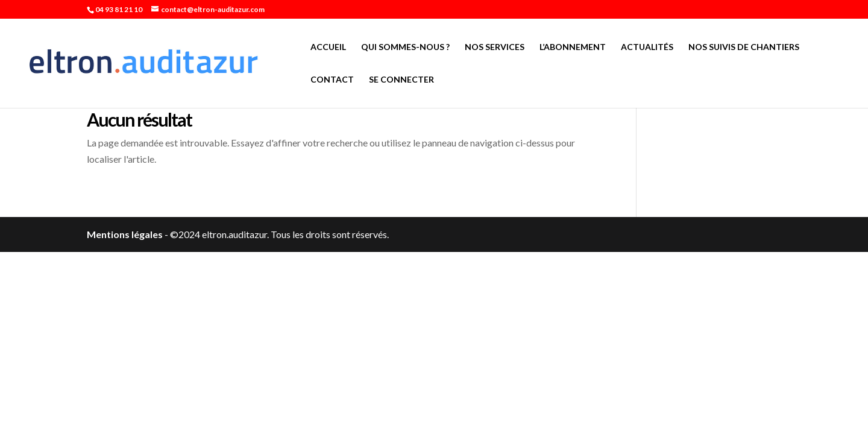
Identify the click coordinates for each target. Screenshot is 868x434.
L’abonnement (573, 47)
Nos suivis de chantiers (744, 47)
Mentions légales (125, 234)
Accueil (328, 47)
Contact (332, 80)
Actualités (647, 47)
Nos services (495, 47)
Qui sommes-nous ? (405, 47)
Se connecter (401, 80)
